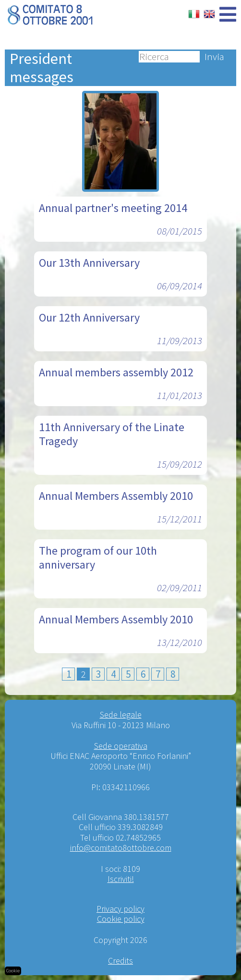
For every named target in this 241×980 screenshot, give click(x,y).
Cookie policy (121, 919)
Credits (120, 961)
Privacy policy (120, 909)
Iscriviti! (121, 879)
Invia (214, 57)
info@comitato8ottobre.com (121, 848)
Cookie (13, 971)
